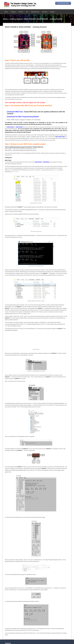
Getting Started (35, 12)
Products (21, 12)
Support (52, 12)
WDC (57, 137)
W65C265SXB (19, 127)
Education (45, 12)
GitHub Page (61, 137)
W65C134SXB (10, 127)
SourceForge (15, 172)
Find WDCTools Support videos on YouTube (24, 120)
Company (13, 12)
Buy (27, 12)
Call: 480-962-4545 (63, 3)
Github (56, 170)
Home (6, 12)
